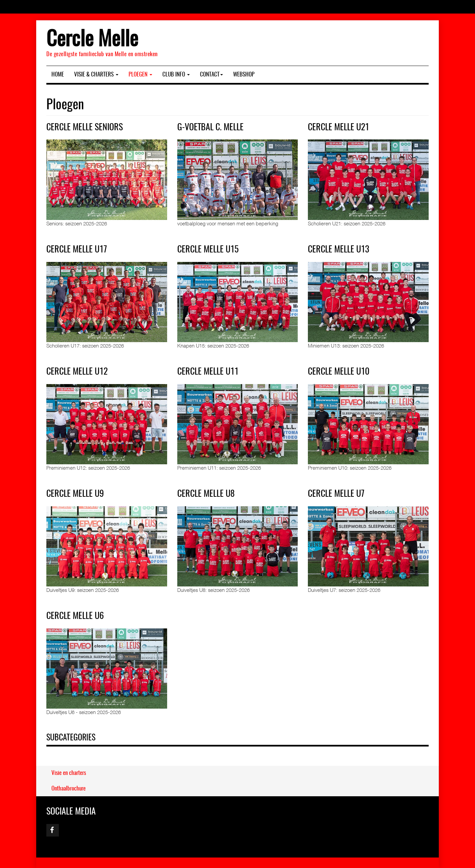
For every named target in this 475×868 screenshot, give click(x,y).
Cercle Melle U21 (338, 128)
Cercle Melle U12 (77, 372)
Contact (211, 75)
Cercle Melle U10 (339, 372)
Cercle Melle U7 (336, 494)
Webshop (244, 75)
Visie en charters (69, 773)
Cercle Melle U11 (208, 372)
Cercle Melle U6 (75, 616)
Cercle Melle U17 (77, 250)
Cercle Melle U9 (75, 494)
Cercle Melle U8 (206, 494)
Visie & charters (96, 75)
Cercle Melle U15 (208, 250)
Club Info (176, 75)
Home (58, 75)
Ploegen (140, 75)
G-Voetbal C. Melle (210, 128)
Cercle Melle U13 (338, 250)
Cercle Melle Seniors (85, 128)
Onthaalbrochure (69, 789)
